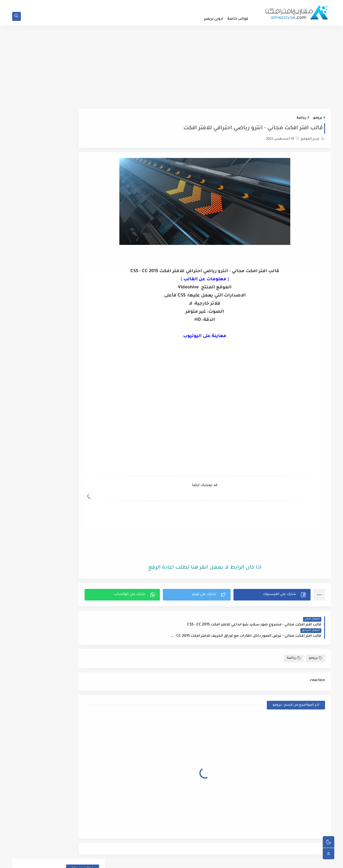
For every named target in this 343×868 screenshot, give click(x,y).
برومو (318, 120)
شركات (87, 316)
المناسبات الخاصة (78, 207)
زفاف (89, 306)
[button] (277, 596)
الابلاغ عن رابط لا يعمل (175, 5)
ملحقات (86, 424)
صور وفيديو (83, 326)
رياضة (301, 120)
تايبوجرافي (85, 266)
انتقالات (87, 227)
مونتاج (88, 444)
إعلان (89, 198)
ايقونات (87, 247)
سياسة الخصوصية (209, 5)
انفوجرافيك (84, 237)
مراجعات (86, 395)
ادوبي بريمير (214, 19)
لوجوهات (86, 385)
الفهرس (148, 5)
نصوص (87, 454)
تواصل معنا (129, 5)
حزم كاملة (85, 276)
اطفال (88, 188)
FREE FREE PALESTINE (79, 133)
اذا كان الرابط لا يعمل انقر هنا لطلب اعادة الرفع (220, 569)
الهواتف (86, 217)
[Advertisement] (171, 69)
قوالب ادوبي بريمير (78, 365)
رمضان (87, 286)
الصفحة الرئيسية (239, 5)
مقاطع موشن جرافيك (75, 414)
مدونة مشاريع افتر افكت (270, 860)
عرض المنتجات (81, 335)
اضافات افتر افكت (79, 178)
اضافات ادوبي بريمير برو (74, 168)
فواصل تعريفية (80, 355)
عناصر (88, 345)
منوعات (87, 434)
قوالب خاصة (238, 19)
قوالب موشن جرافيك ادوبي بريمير (66, 375)
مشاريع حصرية (81, 404)
